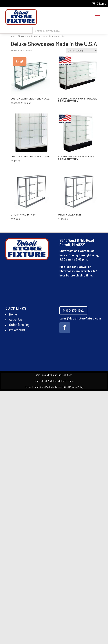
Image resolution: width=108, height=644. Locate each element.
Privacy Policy (76, 387)
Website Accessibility (57, 387)
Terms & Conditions (35, 387)
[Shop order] (81, 51)
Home (13, 36)
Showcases (23, 36)
